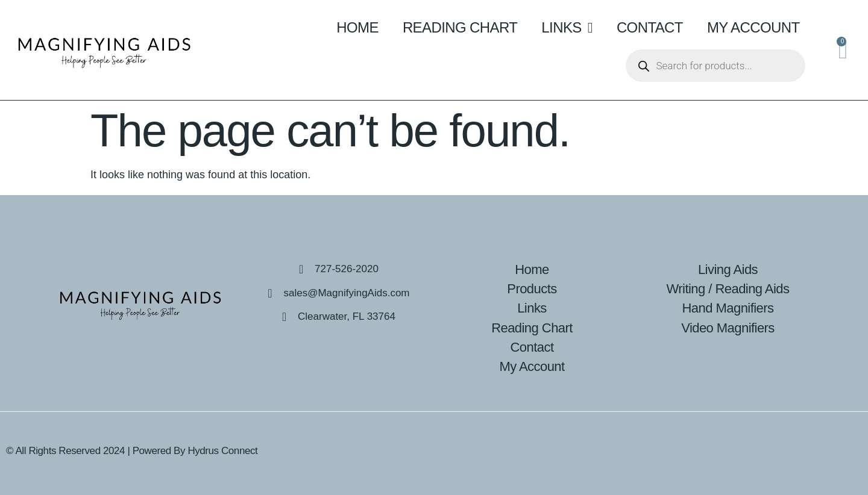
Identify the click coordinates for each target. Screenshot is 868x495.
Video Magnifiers (728, 328)
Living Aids (728, 269)
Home (357, 27)
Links (567, 28)
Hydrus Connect (222, 451)
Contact (650, 27)
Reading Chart (460, 27)
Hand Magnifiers (728, 308)
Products (532, 289)
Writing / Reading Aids (728, 289)
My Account (753, 27)
